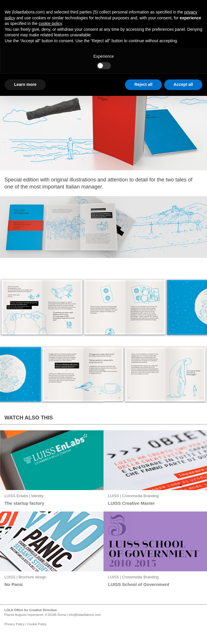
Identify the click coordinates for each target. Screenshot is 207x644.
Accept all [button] (183, 84)
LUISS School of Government (139, 584)
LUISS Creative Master (131, 503)
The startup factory (24, 503)
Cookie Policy (37, 624)
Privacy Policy (14, 624)
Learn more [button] (25, 84)
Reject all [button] (143, 84)
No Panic (14, 584)
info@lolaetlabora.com (85, 615)
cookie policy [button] (50, 23)
